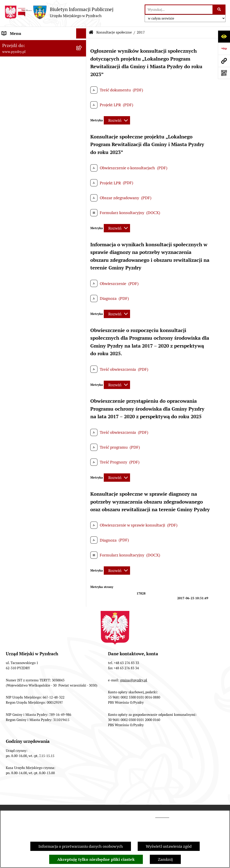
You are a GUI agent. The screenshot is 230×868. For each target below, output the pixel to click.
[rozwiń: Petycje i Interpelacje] (82, 135)
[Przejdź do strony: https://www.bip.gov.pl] (224, 49)
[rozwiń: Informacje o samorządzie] (82, 44)
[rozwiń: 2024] (82, 224)
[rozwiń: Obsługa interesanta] (82, 74)
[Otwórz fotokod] (224, 73)
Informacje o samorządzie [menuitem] (25, 44)
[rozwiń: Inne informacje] (82, 368)
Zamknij (165, 859)
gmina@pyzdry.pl (134, 680)
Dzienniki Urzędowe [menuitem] (20, 145)
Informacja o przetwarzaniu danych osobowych (81, 846)
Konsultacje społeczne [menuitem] (22, 185)
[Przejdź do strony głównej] (59, 12)
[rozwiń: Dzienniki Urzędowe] (82, 145)
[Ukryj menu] (81, 33)
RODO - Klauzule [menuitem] (17, 84)
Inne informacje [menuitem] (16, 368)
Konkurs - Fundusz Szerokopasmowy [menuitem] (35, 378)
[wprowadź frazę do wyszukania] (179, 10)
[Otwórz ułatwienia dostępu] (224, 36)
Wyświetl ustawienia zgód (169, 846)
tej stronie (162, 816)
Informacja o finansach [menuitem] (23, 104)
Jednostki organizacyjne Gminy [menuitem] (30, 114)
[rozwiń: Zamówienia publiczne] (82, 94)
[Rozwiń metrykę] (117, 120)
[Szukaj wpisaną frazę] (219, 10)
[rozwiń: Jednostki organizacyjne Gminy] (82, 115)
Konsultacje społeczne (114, 32)
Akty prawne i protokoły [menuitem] (23, 54)
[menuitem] (43, 198)
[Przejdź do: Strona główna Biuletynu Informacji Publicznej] (91, 32)
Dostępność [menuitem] (13, 165)
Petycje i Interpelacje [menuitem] (21, 135)
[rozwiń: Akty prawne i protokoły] (82, 54)
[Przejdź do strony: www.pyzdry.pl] (224, 61)
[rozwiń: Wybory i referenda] (82, 155)
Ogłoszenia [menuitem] (12, 125)
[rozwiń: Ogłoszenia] (82, 125)
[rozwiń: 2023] (82, 237)
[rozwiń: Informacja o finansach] (82, 104)
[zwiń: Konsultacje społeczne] (82, 185)
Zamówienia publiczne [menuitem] (22, 94)
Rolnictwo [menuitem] (11, 175)
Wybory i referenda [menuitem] (19, 155)
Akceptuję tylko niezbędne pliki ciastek (96, 859)
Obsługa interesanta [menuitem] (20, 74)
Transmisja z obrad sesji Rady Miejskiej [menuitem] (37, 64)
